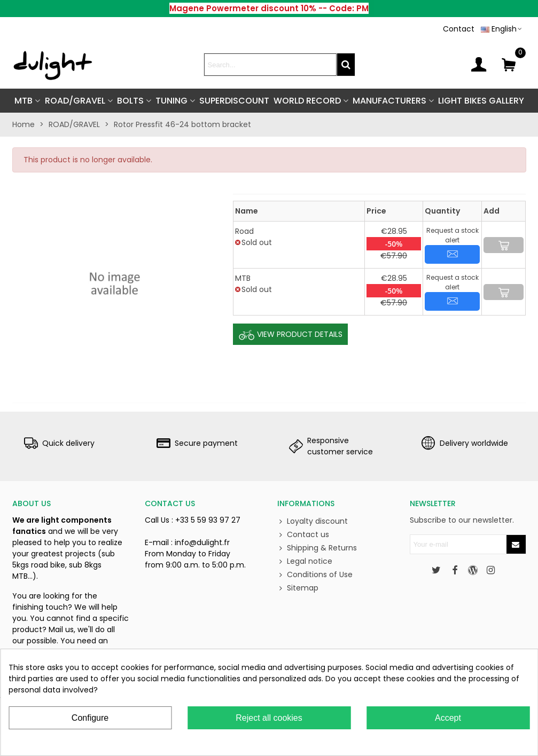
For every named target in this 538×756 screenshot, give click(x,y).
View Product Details (290, 335)
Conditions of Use (315, 575)
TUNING (171, 101)
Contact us (303, 535)
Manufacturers (389, 101)
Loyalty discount (313, 521)
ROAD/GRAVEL (75, 101)
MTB (24, 101)
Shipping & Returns (317, 548)
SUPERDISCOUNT (234, 101)
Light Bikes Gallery (481, 101)
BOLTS (130, 101)
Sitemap (298, 588)
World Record (307, 101)
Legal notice (305, 561)
